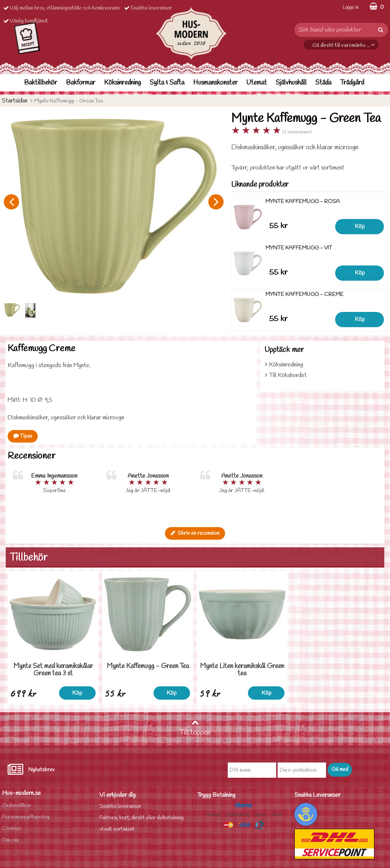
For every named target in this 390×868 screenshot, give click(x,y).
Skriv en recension (195, 533)
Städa (323, 83)
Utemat (257, 83)
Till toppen (195, 728)
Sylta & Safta (167, 83)
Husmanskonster (215, 83)
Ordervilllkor (17, 806)
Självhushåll (291, 83)
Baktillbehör (41, 83)
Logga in (351, 7)
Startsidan (15, 101)
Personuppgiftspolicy (26, 817)
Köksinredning (122, 83)
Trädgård (352, 83)
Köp (360, 226)
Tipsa (23, 436)
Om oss (10, 840)
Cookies (11, 829)
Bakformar (81, 83)
